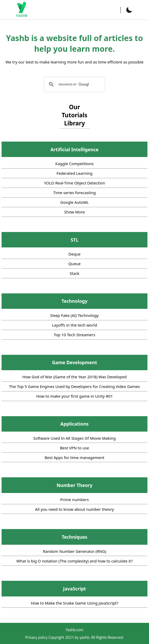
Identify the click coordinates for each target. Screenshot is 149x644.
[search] (74, 84)
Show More (74, 212)
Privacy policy (37, 637)
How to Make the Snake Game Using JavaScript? (74, 603)
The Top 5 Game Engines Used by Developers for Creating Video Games (74, 386)
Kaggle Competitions (74, 164)
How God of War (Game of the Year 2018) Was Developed (74, 377)
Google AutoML (74, 202)
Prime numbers (74, 500)
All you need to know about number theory (74, 509)
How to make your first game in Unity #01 (75, 396)
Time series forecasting (74, 193)
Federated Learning (75, 173)
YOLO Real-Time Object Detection (75, 183)
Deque (74, 254)
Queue (74, 264)
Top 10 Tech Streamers (74, 335)
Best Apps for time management (74, 457)
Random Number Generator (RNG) (74, 551)
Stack (74, 273)
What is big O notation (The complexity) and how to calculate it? (75, 561)
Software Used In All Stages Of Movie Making (75, 438)
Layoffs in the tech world (74, 325)
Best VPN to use (74, 448)
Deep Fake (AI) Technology (75, 315)
